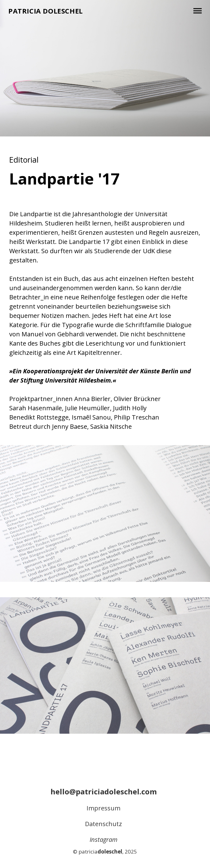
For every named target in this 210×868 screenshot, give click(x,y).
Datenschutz (103, 824)
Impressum (103, 808)
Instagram (103, 840)
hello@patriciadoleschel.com (104, 791)
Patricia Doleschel (46, 11)
